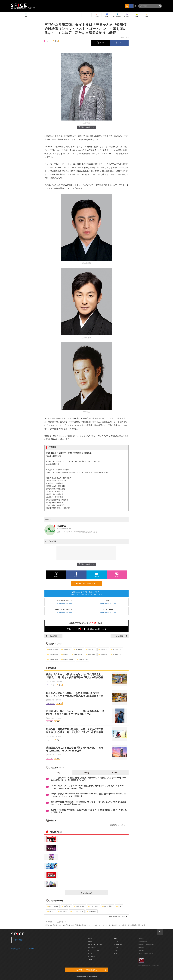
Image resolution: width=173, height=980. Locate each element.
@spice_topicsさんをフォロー (22, 949)
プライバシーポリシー (146, 953)
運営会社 (141, 938)
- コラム (116, 950)
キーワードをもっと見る (118, 917)
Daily (58, 773)
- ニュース (116, 941)
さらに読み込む (93, 893)
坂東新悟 (91, 654)
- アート (91, 953)
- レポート (116, 947)
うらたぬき (93, 906)
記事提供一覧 (143, 941)
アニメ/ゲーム (77, 911)
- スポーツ (92, 956)
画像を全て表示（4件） (86, 127)
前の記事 (51, 636)
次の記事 (122, 636)
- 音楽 (90, 938)
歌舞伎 (65, 654)
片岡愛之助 (116, 649)
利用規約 (141, 950)
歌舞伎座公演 (67, 660)
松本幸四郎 (53, 649)
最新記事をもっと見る (119, 825)
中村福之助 (116, 654)
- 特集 (115, 953)
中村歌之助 (82, 660)
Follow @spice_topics (65, 603)
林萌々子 (66, 906)
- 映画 (90, 960)
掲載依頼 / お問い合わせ (146, 944)
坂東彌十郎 (53, 654)
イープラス (49, 922)
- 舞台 (90, 941)
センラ (51, 911)
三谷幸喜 (66, 649)
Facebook (19, 940)
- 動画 (115, 938)
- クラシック (92, 947)
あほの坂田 (107, 906)
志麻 (119, 906)
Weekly (86, 773)
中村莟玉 (103, 654)
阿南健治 (103, 649)
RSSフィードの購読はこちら (88, 584)
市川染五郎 (53, 660)
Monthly (115, 773)
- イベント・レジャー (95, 944)
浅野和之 (91, 649)
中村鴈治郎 (77, 654)
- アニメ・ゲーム (94, 950)
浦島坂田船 (79, 906)
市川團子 (62, 911)
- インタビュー (118, 944)
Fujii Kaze (91, 911)
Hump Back (53, 906)
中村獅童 (78, 649)
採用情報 (141, 947)
